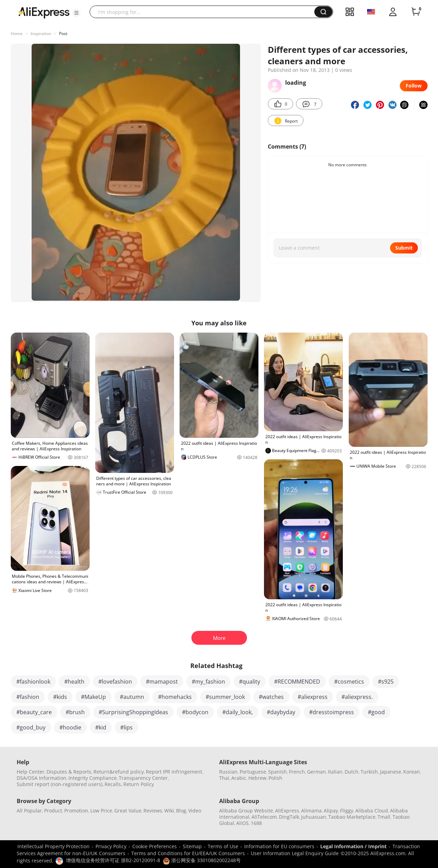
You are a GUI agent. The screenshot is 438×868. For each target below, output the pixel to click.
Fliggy (347, 811)
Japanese (391, 772)
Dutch (352, 772)
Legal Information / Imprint (353, 846)
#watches (271, 697)
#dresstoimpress (332, 712)
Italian (335, 772)
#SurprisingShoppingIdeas (133, 712)
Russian (228, 772)
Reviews (153, 811)
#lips (126, 727)
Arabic (239, 778)
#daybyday (281, 712)
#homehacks (175, 697)
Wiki (169, 811)
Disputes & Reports (69, 772)
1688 (256, 823)
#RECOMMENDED (297, 682)
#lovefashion (115, 682)
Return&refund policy (119, 772)
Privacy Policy (111, 846)
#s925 (386, 682)
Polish (275, 778)
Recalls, (113, 784)
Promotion (76, 811)
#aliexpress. (357, 697)
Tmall (384, 817)
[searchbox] (205, 12)
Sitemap (192, 846)
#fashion (28, 697)
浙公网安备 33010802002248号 (202, 860)
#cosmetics (349, 682)
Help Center (31, 772)
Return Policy (139, 784)
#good (376, 712)
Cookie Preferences (155, 846)
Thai (224, 778)
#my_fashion (208, 682)
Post (63, 34)
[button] (76, 13)
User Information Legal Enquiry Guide (295, 853)
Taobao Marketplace (352, 817)
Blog (181, 811)
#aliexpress (313, 697)
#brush (75, 712)
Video (195, 811)
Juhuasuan (314, 817)
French (297, 772)
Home (17, 34)
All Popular (29, 811)
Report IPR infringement (174, 772)
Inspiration (41, 34)
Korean (412, 772)
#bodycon (195, 712)
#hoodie (70, 727)
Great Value (128, 811)
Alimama (311, 811)
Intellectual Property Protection (53, 846)
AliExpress (287, 811)
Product (53, 811)
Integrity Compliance (93, 778)
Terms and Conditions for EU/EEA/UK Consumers (188, 853)
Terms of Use (223, 846)
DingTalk (289, 817)
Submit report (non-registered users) (60, 784)
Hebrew (257, 778)
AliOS (242, 823)
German (316, 772)
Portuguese (253, 772)
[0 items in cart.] (416, 12)
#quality (250, 682)
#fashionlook (33, 682)
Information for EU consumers (279, 846)
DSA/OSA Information (42, 778)
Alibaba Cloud (372, 811)
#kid (101, 727)
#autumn (132, 697)
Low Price (101, 811)
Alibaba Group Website (246, 811)
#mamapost (162, 682)
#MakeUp (93, 697)
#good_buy (31, 727)
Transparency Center (143, 778)
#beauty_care (34, 712)
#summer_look (225, 697)
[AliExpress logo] (44, 12)
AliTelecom (264, 817)
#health (74, 682)
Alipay (331, 811)
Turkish (369, 772)
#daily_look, (238, 712)
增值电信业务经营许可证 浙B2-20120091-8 (113, 860)
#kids (60, 697)
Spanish (278, 772)
